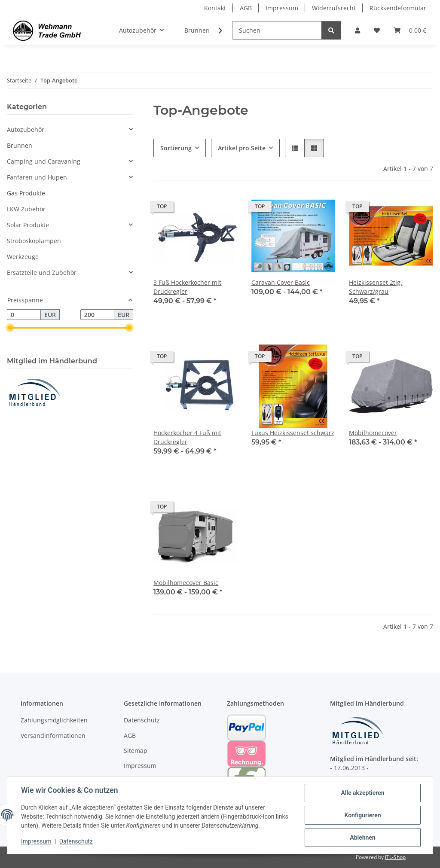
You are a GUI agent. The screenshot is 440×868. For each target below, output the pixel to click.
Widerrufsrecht (334, 8)
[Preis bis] (97, 315)
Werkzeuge (23, 257)
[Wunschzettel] (377, 30)
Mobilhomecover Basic (186, 583)
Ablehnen (362, 838)
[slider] (10, 328)
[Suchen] (277, 30)
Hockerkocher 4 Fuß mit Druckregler (187, 437)
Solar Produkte (28, 225)
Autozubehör (26, 129)
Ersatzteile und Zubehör (42, 273)
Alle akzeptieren (362, 793)
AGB (246, 8)
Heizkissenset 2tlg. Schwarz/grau (376, 287)
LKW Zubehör (26, 209)
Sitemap (136, 751)
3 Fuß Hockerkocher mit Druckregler (187, 287)
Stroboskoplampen (34, 241)
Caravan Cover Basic (281, 282)
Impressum (36, 841)
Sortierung (176, 148)
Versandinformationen (53, 736)
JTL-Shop (395, 857)
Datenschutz (76, 841)
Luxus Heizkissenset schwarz (293, 433)
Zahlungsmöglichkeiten (54, 720)
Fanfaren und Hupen (37, 177)
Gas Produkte (26, 193)
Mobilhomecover (373, 433)
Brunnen (20, 145)
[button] (357, 30)
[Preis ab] (24, 315)
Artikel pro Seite (242, 148)
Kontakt (215, 8)
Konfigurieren (362, 815)
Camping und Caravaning (44, 161)
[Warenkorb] (410, 30)
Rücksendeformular (398, 8)
